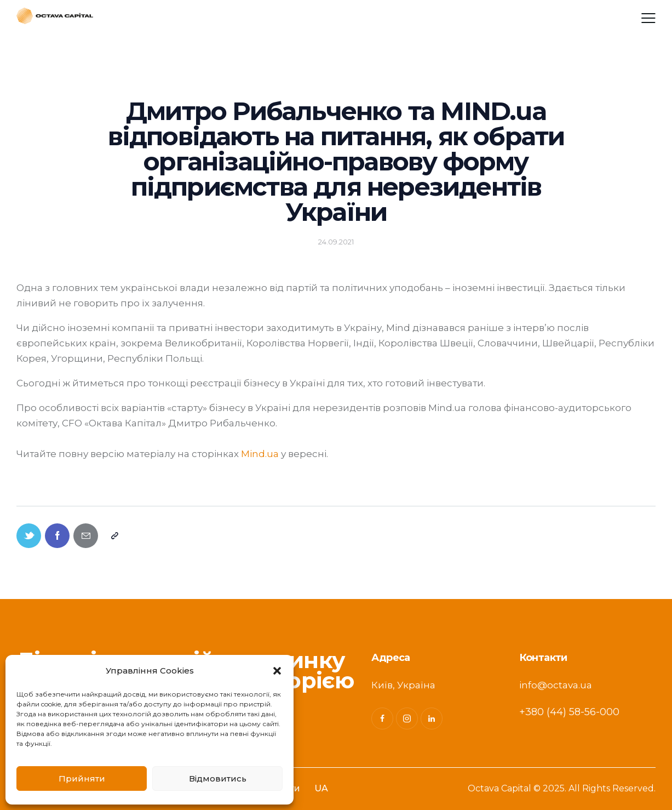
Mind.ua (260, 454)
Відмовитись (218, 778)
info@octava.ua (556, 685)
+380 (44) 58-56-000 (569, 712)
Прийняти (82, 778)
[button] (277, 671)
